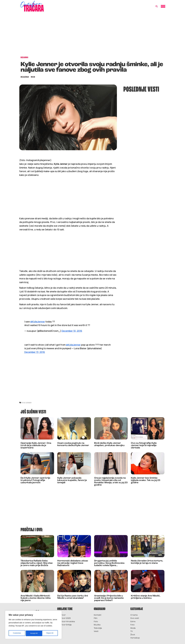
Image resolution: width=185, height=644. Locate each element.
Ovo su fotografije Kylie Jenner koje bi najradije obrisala (144, 445)
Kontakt (98, 615)
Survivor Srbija (64, 625)
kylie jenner (27, 403)
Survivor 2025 (64, 618)
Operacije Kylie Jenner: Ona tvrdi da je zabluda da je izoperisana (36, 445)
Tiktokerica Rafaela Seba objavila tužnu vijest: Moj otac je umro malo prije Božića (37, 563)
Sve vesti (135, 618)
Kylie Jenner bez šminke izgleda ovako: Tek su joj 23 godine (146, 480)
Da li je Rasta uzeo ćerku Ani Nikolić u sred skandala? (73, 597)
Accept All (50, 633)
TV (132, 631)
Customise (17, 633)
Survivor (61, 615)
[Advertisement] (92, 35)
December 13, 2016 (35, 352)
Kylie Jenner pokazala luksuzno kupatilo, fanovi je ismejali (72, 480)
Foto (96, 622)
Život (133, 635)
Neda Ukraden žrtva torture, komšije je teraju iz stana (147, 562)
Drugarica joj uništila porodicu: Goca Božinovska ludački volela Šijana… (109, 563)
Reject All (34, 633)
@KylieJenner (38, 322)
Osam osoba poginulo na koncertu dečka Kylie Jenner (73, 444)
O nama (134, 615)
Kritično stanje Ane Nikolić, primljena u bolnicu (146, 597)
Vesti (96, 631)
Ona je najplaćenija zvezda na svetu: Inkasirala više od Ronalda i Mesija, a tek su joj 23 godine (111, 481)
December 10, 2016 (72, 331)
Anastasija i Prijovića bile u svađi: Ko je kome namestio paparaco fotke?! (109, 598)
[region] (33, 625)
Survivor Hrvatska (66, 622)
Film (96, 618)
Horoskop (135, 638)
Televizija (98, 628)
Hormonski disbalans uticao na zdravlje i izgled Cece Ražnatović (73, 563)
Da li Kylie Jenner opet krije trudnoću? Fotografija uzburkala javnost (35, 480)
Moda (133, 628)
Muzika (97, 625)
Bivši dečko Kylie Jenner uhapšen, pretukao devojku (109, 444)
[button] (157, 6)
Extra (133, 622)
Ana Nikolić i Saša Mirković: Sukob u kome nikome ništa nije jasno (36, 598)
